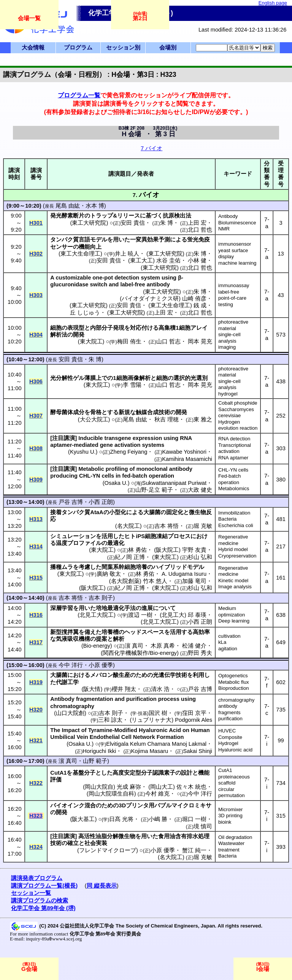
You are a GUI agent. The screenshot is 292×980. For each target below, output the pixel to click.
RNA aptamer (233, 458)
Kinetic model (233, 581)
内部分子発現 (107, 328)
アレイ (199, 328)
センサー (62, 247)
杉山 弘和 (200, 557)
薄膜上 (93, 378)
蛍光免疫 (198, 240)
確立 (73, 843)
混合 (90, 805)
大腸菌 (152, 512)
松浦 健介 (194, 646)
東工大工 (141, 260)
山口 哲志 (168, 341)
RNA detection (234, 439)
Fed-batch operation (229, 479)
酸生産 (121, 675)
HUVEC (227, 731)
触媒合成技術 (153, 412)
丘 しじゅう (85, 313)
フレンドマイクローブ (108, 850)
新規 (124, 412)
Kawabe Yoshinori (185, 452)
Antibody (228, 216)
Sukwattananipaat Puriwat (174, 483)
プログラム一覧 (79, 95)
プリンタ (137, 805)
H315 (36, 578)
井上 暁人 (127, 254)
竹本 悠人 (155, 581)
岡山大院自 (99, 787)
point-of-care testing (232, 301)
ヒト (130, 536)
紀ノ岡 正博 (130, 557)
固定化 (175, 512)
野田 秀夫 (200, 653)
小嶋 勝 (158, 819)
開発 (79, 335)
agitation (228, 649)
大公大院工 (94, 419)
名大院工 (129, 526)
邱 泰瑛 (197, 615)
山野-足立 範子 (154, 490)
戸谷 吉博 (71, 502)
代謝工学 (67, 682)
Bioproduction (234, 688)
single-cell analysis (229, 338)
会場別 (168, 48)
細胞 (56, 328)
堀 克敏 (203, 526)
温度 (62, 543)
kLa (222, 642)
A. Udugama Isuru (184, 574)
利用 (198, 675)
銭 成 (200, 305)
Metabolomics (234, 488)
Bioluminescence (237, 223)
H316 (36, 615)
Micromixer (230, 809)
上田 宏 (197, 223)
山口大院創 (70, 713)
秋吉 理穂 (167, 419)
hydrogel (228, 394)
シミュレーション (73, 536)
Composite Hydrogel (230, 740)
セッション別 (123, 48)
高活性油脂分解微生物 (107, 836)
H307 (36, 416)
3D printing (230, 816)
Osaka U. (116, 483)
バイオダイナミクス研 (150, 299)
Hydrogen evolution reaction (238, 425)
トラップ (102, 216)
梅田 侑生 (129, 341)
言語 (84, 240)
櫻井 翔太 (124, 689)
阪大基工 (83, 819)
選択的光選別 (190, 378)
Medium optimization (232, 612)
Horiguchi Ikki (99, 751)
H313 (36, 519)
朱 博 (167, 223)
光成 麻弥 (129, 787)
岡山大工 (162, 787)
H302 (36, 254)
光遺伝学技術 (170, 675)
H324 (36, 847)
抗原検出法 (177, 216)
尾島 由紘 (68, 206)
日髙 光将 (121, 819)
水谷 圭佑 (168, 260)
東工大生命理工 (80, 254)
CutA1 (225, 770)
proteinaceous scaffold (234, 780)
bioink (225, 822)
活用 (107, 536)
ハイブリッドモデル (179, 567)
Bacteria (227, 519)
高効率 (201, 632)
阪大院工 (167, 550)
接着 (56, 512)
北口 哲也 (200, 230)
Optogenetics (233, 676)
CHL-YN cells (233, 470)
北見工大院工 (97, 615)
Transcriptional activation (235, 448)
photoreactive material (233, 325)
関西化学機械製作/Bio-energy (140, 653)
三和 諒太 (110, 720)
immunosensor (235, 244)
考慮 (84, 567)
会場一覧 (29, 18)
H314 (36, 546)
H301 (36, 223)
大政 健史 (200, 490)
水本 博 (95, 206)
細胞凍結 (156, 536)
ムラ (67, 567)
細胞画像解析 (133, 378)
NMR (224, 229)
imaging (227, 347)
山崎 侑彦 (194, 299)
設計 (187, 773)
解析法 (59, 335)
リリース (129, 216)
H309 (36, 480)
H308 (36, 448)
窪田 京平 (194, 713)
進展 (147, 608)
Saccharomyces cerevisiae (236, 413)
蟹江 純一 (194, 850)
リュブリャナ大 (152, 720)
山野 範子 (95, 761)
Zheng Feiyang (129, 452)
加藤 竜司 (194, 581)
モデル (99, 240)
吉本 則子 (101, 598)
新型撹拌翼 (64, 632)
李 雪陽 (132, 385)
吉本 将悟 (167, 526)
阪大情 (92, 689)
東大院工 (91, 341)
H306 (36, 381)
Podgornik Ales (194, 720)
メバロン (102, 675)
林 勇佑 (137, 550)
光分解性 (62, 378)
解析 (119, 639)
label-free (229, 292)
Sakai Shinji (198, 751)
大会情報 (33, 48)
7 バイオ (152, 148)
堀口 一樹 (194, 819)
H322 (36, 783)
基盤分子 (84, 773)
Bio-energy (97, 646)
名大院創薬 (125, 581)
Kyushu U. (83, 452)
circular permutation (232, 793)
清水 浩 (160, 689)
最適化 (116, 543)
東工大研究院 (89, 223)
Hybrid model (233, 549)
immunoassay (234, 285)
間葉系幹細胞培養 (124, 567)
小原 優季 (101, 665)
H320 (36, 710)
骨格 (96, 412)
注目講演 (63, 438)
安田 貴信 (133, 223)
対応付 (139, 328)
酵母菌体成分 (67, 412)
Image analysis (235, 587)
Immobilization (234, 513)
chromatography (236, 700)
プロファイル (84, 543)
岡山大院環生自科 (111, 794)
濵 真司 (134, 646)
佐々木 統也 (191, 787)
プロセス (179, 536)
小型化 (118, 512)
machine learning (237, 263)
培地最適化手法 (116, 608)
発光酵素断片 (67, 216)
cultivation (229, 636)
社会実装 (96, 843)
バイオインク (67, 805)
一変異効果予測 (150, 240)
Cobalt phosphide (238, 403)
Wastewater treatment (231, 847)
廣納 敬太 (109, 574)
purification (230, 719)
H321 (36, 740)
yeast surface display (233, 254)
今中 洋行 (71, 665)
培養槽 (110, 632)
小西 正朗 (101, 502)
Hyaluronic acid (235, 750)
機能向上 (90, 247)
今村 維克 (157, 794)
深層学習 (62, 608)
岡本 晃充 (200, 341)
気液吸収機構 (73, 639)
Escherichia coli (236, 525)
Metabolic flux (234, 682)
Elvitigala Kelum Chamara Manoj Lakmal (156, 744)
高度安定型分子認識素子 (144, 773)
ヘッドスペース (144, 632)
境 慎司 (203, 826)
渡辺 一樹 (140, 615)
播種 (56, 567)
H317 (36, 642)
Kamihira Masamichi (187, 459)
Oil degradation (235, 837)
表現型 (76, 328)
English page (273, 3)
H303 (36, 295)
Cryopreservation (237, 556)
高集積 (167, 328)
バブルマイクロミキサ (183, 805)
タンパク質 (64, 240)
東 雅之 (203, 419)
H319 (36, 682)
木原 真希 (163, 646)
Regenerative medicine (233, 540)
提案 (102, 639)
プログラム (78, 48)
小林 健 (197, 260)
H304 (36, 335)
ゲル (79, 378)
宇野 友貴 (194, 550)
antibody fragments (229, 709)
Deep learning (234, 621)
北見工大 (173, 615)
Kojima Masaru (150, 751)
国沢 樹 (158, 713)
